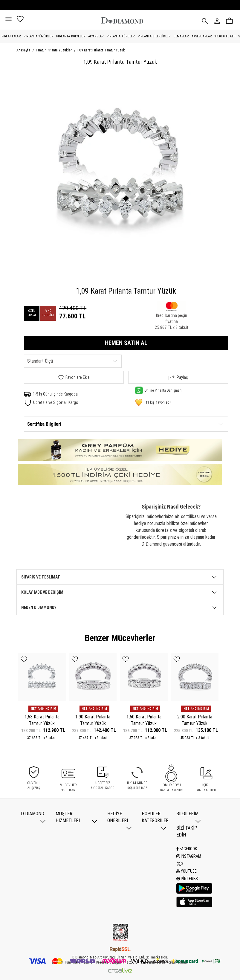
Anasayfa (24, 50)
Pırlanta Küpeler (121, 36)
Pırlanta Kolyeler (71, 36)
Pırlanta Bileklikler (154, 36)
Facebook (187, 849)
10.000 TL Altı (225, 36)
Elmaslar (181, 36)
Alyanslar (96, 36)
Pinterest (188, 879)
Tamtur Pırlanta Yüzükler (54, 50)
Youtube (187, 871)
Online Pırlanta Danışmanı (159, 390)
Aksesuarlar (202, 36)
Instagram (189, 856)
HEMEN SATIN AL (126, 343)
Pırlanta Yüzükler (38, 36)
